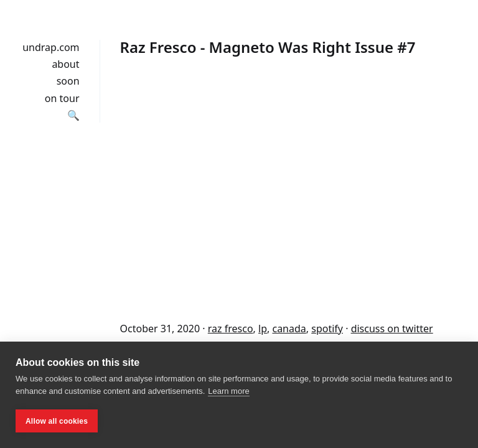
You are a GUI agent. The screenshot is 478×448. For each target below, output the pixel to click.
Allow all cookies (57, 421)
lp (263, 329)
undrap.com (51, 47)
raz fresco (231, 329)
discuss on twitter (392, 329)
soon (68, 81)
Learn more (228, 391)
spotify (327, 329)
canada (289, 329)
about (65, 64)
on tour (62, 98)
